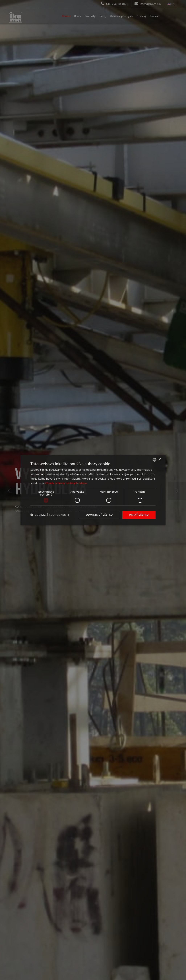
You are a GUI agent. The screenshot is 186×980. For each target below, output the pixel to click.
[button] (50, 515)
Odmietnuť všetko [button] (99, 515)
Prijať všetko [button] (139, 515)
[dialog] (93, 490)
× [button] (160, 460)
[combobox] (155, 460)
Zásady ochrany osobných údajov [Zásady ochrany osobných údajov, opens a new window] (66, 483)
